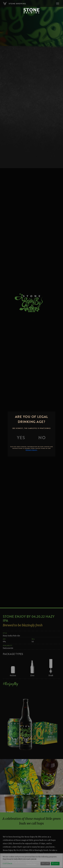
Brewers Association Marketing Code (39, 860)
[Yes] (21, 438)
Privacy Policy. (31, 450)
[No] (42, 438)
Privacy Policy (31, 864)
